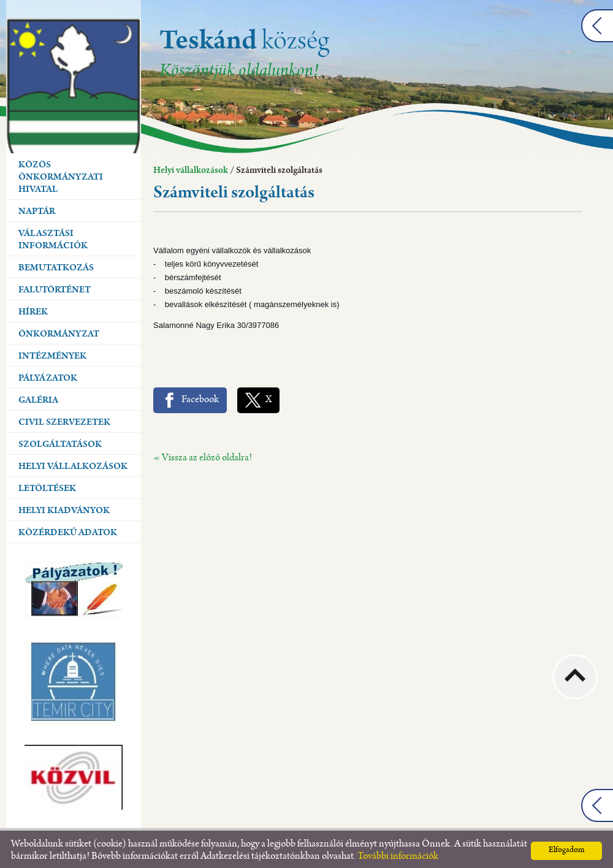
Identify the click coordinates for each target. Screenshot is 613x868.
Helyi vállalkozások (191, 168)
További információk (398, 854)
